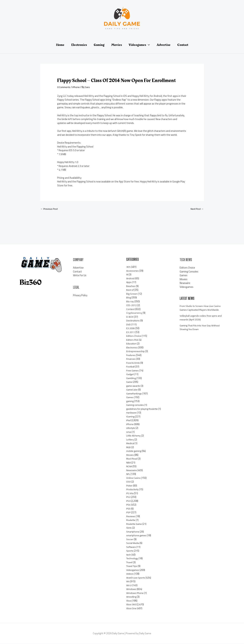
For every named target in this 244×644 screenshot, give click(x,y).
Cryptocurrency (134, 313)
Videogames (133, 570)
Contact (77, 272)
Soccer (130, 540)
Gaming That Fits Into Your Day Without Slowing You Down (202, 328)
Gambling (131, 378)
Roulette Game (135, 524)
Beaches (131, 286)
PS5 (128, 509)
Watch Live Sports (136, 578)
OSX (129, 482)
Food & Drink (133, 363)
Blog (129, 298)
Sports (130, 551)
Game (130, 382)
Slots (129, 528)
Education (132, 344)
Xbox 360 (131, 605)
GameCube (132, 390)
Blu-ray (130, 302)
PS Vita (130, 494)
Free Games (133, 371)
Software (132, 547)
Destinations (133, 321)
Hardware (132, 413)
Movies (130, 455)
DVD (129, 325)
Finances (131, 359)
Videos (130, 574)
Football (131, 367)
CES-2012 (132, 305)
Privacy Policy (80, 296)
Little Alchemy (134, 436)
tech (129, 555)
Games (130, 398)
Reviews (131, 517)
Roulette (131, 520)
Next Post (196, 209)
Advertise (78, 268)
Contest (131, 309)
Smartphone (133, 532)
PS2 (128, 497)
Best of (130, 290)
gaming (130, 401)
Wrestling (132, 597)
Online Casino (134, 478)
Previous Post (50, 209)
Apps (129, 282)
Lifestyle (131, 428)
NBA (129, 463)
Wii (128, 582)
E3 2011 (131, 332)
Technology (132, 559)
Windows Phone (135, 593)
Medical (130, 444)
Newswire (132, 471)
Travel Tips (132, 566)
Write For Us (80, 276)
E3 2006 (131, 328)
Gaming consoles (135, 405)
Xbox (129, 601)
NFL (128, 474)
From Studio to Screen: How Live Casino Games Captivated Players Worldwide (201, 308)
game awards (134, 386)
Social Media (133, 543)
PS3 (128, 501)
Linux (129, 432)
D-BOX (130, 317)
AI (127, 275)
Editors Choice (134, 336)
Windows (131, 589)
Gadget (130, 375)
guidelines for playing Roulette (143, 409)
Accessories (133, 271)
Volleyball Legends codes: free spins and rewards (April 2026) (201, 318)
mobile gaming (134, 451)
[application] (148, 45)
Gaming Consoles (189, 272)
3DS (128, 267)
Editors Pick (133, 340)
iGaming (131, 417)
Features (131, 355)
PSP (129, 513)
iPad (129, 421)
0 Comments (64, 87)
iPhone (77, 87)
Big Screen (132, 294)
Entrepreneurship (136, 351)
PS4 (128, 505)
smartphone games (137, 536)
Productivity (133, 490)
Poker (129, 486)
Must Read (132, 459)
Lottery (130, 440)
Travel (130, 563)
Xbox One (131, 609)
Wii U (129, 586)
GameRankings (134, 394)
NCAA (129, 467)
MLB (129, 447)
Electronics (132, 348)
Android (130, 279)
